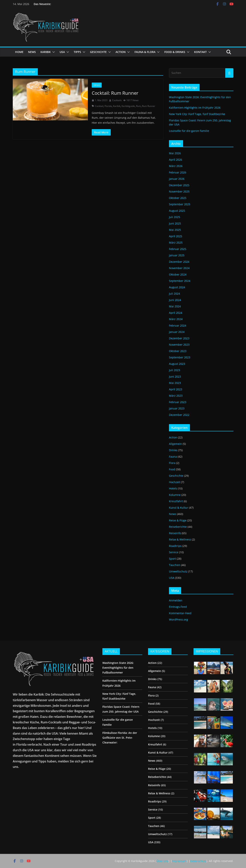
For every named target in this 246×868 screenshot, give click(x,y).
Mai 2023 (175, 383)
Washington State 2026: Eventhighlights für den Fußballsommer (118, 668)
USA (62, 52)
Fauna (173, 457)
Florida (108, 106)
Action (173, 437)
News (173, 514)
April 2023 (176, 389)
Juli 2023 (174, 370)
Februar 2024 (178, 325)
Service (174, 552)
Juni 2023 (175, 376)
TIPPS (77, 52)
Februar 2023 (178, 402)
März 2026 (176, 166)
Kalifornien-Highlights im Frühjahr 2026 (195, 108)
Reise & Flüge (178, 520)
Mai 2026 (175, 153)
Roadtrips (175, 546)
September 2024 (180, 281)
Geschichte (176, 476)
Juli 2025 (174, 217)
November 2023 (179, 345)
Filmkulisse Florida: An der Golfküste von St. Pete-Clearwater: (120, 738)
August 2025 (177, 211)
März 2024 (176, 319)
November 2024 (179, 268)
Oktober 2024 (178, 274)
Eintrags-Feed (178, 607)
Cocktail (99, 106)
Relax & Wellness (180, 539)
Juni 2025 (175, 223)
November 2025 (179, 191)
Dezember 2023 (179, 338)
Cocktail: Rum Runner (115, 93)
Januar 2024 (177, 332)
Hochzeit (175, 482)
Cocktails (117, 100)
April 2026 (176, 160)
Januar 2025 (177, 255)
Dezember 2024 (179, 262)
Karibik (117, 106)
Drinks (97, 85)
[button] (53, 52)
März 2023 (176, 396)
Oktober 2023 (178, 351)
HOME (19, 52)
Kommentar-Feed (180, 613)
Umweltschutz (178, 571)
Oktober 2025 (178, 198)
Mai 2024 (175, 306)
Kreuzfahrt (176, 501)
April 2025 (176, 236)
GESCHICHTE (98, 52)
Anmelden (176, 600)
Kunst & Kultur (179, 508)
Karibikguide (128, 106)
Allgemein (175, 444)
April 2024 (176, 313)
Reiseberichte (178, 527)
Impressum (179, 861)
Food (172, 469)
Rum (138, 106)
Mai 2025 (175, 230)
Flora (172, 463)
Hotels (173, 488)
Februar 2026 (178, 172)
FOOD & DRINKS (175, 52)
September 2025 (180, 204)
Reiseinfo (175, 533)
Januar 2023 (177, 408)
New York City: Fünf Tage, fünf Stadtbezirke (197, 114)
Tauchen (175, 565)
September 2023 (180, 357)
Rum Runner (149, 106)
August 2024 (177, 287)
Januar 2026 (177, 179)
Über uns (162, 861)
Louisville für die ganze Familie (189, 131)
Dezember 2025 (179, 185)
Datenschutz (198, 861)
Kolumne (175, 495)
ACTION (121, 52)
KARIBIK (46, 52)
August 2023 (177, 364)
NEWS (32, 52)
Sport (172, 559)
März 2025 (176, 243)
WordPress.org (178, 619)
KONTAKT (200, 52)
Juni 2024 (175, 300)
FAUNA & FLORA (145, 52)
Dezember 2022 (179, 415)
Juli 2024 (174, 294)
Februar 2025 (178, 249)
